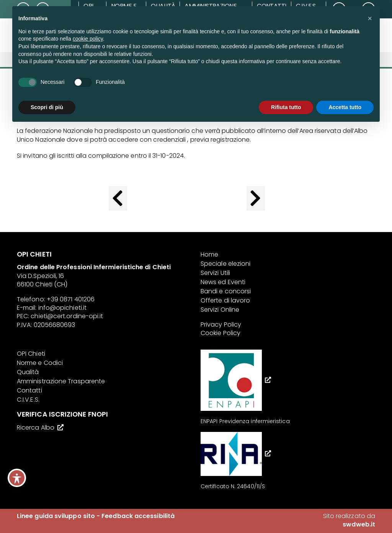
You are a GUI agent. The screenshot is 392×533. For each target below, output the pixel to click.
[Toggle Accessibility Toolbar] (17, 478)
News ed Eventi (223, 282)
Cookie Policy (220, 333)
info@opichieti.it (62, 308)
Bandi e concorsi (226, 291)
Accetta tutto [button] (345, 107)
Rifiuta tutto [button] (286, 107)
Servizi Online (220, 310)
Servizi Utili (215, 273)
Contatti (29, 390)
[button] (370, 18)
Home (209, 254)
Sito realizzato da (349, 520)
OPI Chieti (31, 354)
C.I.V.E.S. (28, 400)
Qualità (28, 372)
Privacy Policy (221, 325)
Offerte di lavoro (225, 300)
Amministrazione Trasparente (61, 381)
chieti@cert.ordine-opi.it (67, 316)
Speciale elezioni (225, 264)
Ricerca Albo (36, 428)
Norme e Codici (40, 363)
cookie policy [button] (88, 39)
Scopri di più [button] (47, 107)
